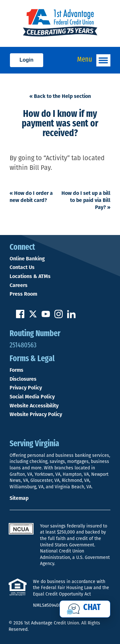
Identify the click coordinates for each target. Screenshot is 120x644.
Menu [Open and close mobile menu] (94, 60)
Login (27, 60)
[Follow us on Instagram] (59, 316)
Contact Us (22, 267)
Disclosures (23, 379)
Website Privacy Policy (36, 414)
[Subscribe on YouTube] (46, 316)
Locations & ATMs (30, 276)
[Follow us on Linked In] (71, 316)
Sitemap (19, 498)
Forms (16, 370)
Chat (92, 608)
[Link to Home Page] (60, 23)
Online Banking (27, 259)
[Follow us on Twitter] (33, 316)
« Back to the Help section (60, 96)
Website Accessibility (34, 406)
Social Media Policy (32, 397)
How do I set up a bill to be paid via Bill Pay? (86, 200)
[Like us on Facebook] (20, 316)
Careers (19, 285)
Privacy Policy (26, 388)
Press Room (23, 294)
